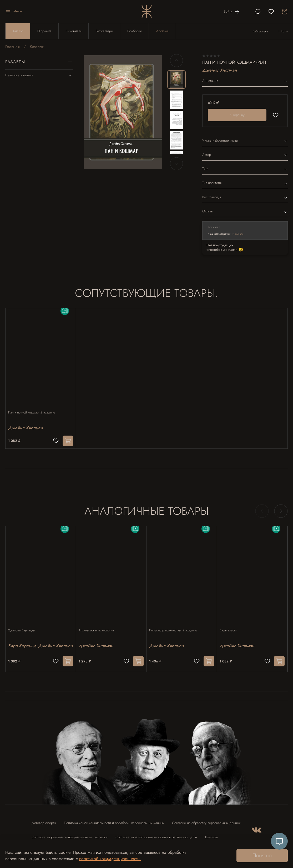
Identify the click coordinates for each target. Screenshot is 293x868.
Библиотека (260, 31)
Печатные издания (39, 75)
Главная (12, 47)
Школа (283, 31)
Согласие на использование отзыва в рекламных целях (156, 832)
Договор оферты (44, 818)
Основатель (74, 31)
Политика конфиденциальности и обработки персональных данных (114, 818)
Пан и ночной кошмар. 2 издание (34, 407)
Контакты (212, 832)
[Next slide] (176, 164)
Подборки (134, 31)
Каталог (18, 31)
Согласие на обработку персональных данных (206, 818)
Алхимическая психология (99, 623)
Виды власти (231, 623)
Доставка (162, 31)
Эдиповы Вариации (24, 623)
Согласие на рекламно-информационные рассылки (70, 832)
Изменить (238, 234)
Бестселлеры (104, 31)
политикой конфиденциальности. (110, 859)
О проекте (44, 31)
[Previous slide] (176, 61)
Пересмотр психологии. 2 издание (176, 623)
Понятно (262, 855)
